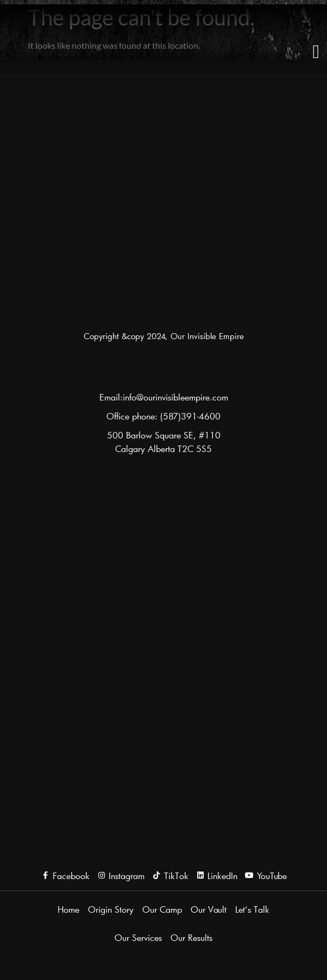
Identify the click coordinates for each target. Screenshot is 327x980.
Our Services (138, 937)
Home (68, 909)
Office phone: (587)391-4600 (163, 416)
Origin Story (111, 909)
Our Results (191, 937)
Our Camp (162, 909)
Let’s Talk (252, 909)
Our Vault (209, 909)
